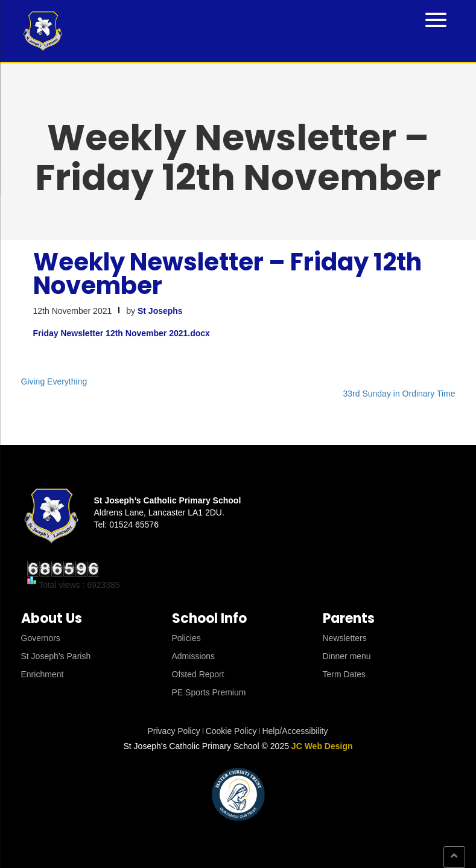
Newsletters (345, 638)
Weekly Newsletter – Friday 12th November (227, 274)
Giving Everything (54, 381)
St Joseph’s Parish (56, 656)
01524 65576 (134, 525)
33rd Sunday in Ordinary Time (399, 394)
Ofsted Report (198, 674)
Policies (186, 638)
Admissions (194, 656)
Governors (41, 638)
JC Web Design (322, 746)
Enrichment (43, 674)
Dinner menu (347, 656)
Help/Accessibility (295, 731)
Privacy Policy (174, 731)
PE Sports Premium (209, 692)
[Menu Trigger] (436, 19)
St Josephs (160, 311)
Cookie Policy (231, 731)
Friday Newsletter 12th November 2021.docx (122, 333)
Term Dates (344, 674)
